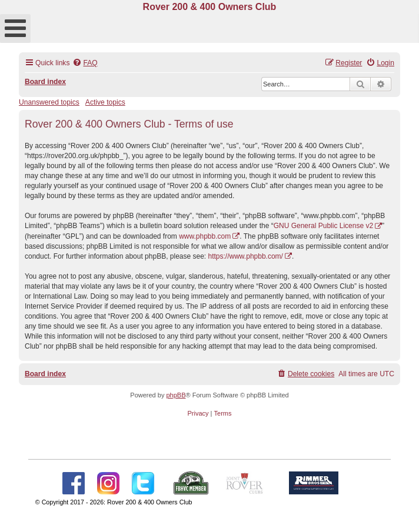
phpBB (176, 395)
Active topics (105, 102)
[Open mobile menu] (15, 29)
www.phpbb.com (205, 236)
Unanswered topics (49, 102)
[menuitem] (85, 63)
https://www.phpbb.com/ (246, 256)
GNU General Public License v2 (323, 226)
